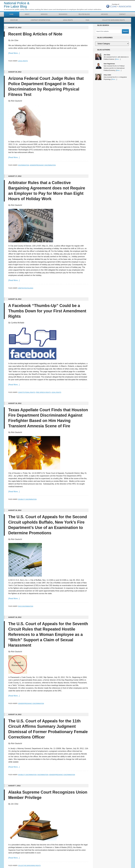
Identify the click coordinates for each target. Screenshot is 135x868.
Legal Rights (68, 20)
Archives (104, 14)
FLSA (87, 20)
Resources (63, 14)
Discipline (14, 20)
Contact (122, 14)
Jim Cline (107, 55)
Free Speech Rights (43, 392)
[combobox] (108, 31)
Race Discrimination (26, 606)
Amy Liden (107, 75)
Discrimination (24, 165)
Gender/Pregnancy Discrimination (43, 165)
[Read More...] (14, 53)
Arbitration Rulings (26, 288)
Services (44, 14)
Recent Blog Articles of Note (35, 34)
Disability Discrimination (27, 499)
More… (118, 59)
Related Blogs (84, 14)
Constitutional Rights (27, 392)
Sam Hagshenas (109, 64)
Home (11, 14)
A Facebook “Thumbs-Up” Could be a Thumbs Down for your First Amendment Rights (47, 311)
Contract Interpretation (40, 20)
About (27, 14)
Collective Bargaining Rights (113, 20)
